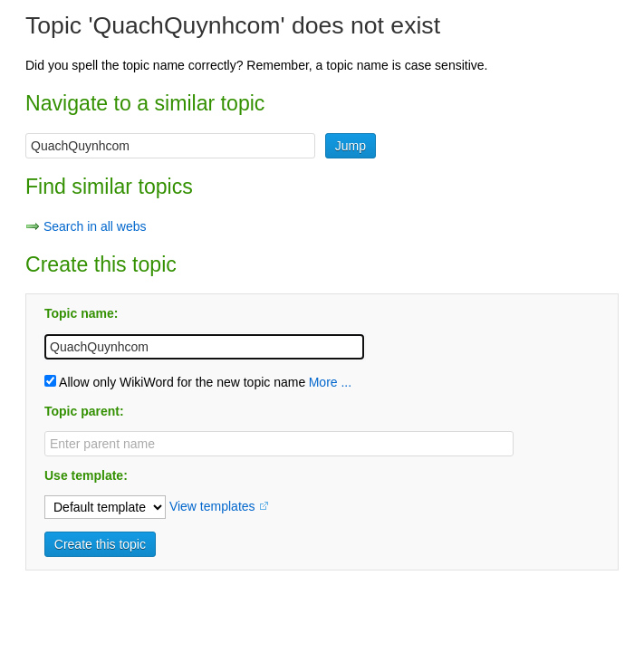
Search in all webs (95, 226)
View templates (212, 506)
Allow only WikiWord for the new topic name (175, 382)
